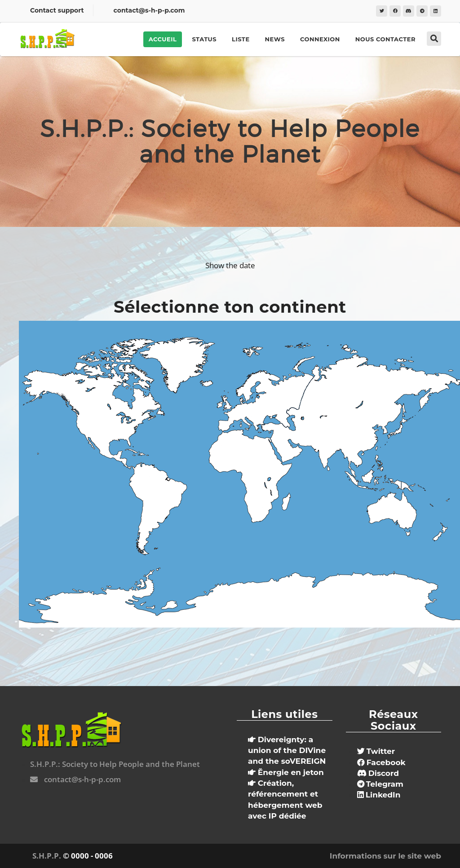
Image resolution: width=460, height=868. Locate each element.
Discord (378, 773)
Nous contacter (385, 39)
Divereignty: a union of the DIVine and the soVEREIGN (287, 751)
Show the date (230, 265)
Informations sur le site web (385, 856)
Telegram (380, 784)
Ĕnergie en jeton (286, 772)
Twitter (376, 751)
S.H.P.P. (47, 856)
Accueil (163, 39)
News (275, 39)
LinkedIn (379, 795)
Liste (241, 39)
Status (204, 39)
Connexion (320, 39)
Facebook (381, 762)
